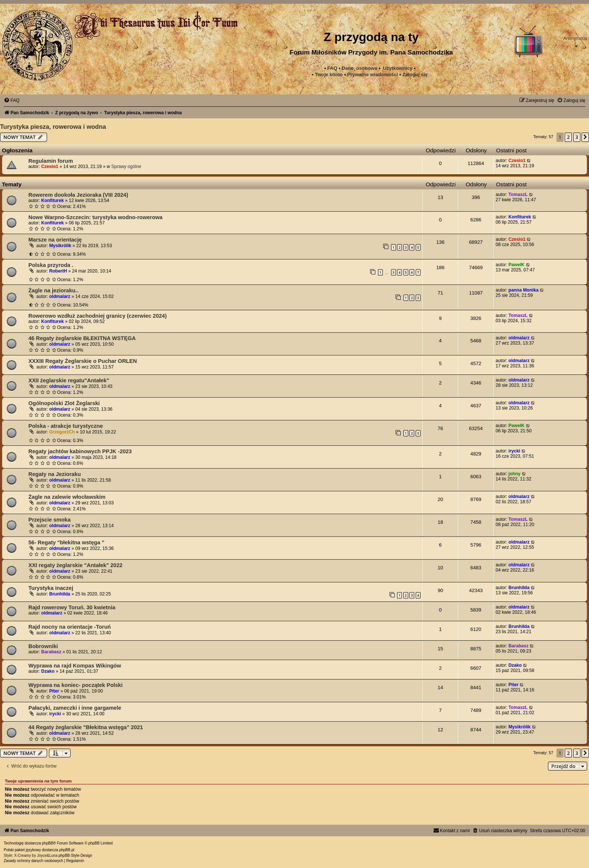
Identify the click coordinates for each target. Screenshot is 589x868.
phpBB (47, 843)
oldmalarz (60, 296)
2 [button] (568, 137)
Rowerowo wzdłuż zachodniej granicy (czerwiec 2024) (97, 316)
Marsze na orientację (55, 240)
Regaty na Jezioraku (55, 474)
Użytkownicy (398, 68)
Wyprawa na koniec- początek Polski (75, 685)
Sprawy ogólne (126, 167)
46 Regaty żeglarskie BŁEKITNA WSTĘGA (82, 338)
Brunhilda (60, 594)
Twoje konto (329, 74)
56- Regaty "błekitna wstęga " (66, 542)
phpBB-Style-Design (75, 855)
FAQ (332, 68)
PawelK (516, 265)
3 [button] (577, 137)
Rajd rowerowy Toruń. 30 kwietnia (72, 607)
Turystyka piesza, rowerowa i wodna (53, 127)
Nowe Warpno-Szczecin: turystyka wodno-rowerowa (95, 217)
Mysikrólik (60, 246)
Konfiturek (52, 200)
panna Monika (523, 290)
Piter (54, 691)
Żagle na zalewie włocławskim (67, 497)
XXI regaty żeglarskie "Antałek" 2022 (75, 565)
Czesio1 (50, 167)
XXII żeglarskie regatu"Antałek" (69, 380)
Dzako (48, 671)
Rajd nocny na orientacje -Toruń (70, 627)
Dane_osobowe (359, 68)
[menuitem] (373, 75)
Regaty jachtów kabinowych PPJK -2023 (80, 451)
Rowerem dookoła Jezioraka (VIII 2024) (78, 195)
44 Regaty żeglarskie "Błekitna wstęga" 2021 (86, 727)
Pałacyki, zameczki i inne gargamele (75, 708)
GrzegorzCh (62, 432)
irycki (514, 451)
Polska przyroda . (51, 265)
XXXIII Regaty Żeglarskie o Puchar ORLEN (83, 361)
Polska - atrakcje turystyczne (66, 426)
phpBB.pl (67, 850)
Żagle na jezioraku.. (53, 290)
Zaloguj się (415, 74)
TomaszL (518, 195)
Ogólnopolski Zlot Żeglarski (64, 403)
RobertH (58, 271)
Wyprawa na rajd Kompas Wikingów (75, 666)
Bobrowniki (43, 646)
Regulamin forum (51, 161)
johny (514, 474)
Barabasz (51, 652)
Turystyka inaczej (51, 588)
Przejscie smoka (49, 520)
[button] (585, 137)
